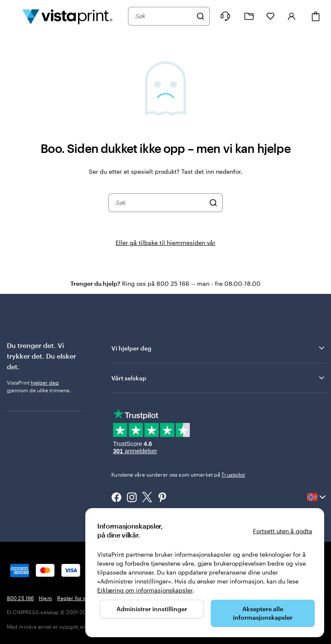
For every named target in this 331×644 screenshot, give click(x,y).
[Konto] (292, 16)
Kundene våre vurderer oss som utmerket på (178, 474)
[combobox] (163, 16)
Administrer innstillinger (152, 609)
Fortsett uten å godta (283, 531)
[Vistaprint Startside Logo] (67, 16)
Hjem (45, 598)
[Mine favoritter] (270, 16)
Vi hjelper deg (219, 348)
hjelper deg (45, 382)
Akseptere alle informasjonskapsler (263, 613)
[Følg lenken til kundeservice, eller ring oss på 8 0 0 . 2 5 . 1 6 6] (225, 16)
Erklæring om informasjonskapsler (145, 590)
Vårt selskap (219, 378)
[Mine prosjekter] (249, 16)
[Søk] (200, 16)
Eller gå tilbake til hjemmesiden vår (165, 243)
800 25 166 (20, 598)
